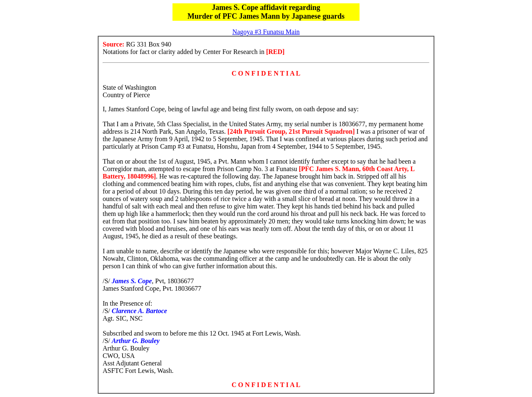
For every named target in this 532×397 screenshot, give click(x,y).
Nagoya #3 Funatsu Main (266, 32)
